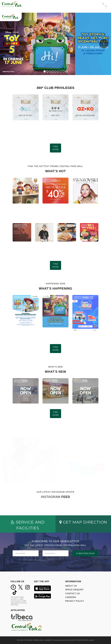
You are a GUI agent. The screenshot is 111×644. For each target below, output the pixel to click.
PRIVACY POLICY (75, 601)
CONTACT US (73, 594)
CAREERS (71, 597)
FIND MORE (56, 148)
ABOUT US (71, 586)
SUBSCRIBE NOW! (85, 553)
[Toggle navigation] (103, 4)
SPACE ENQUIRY (74, 590)
